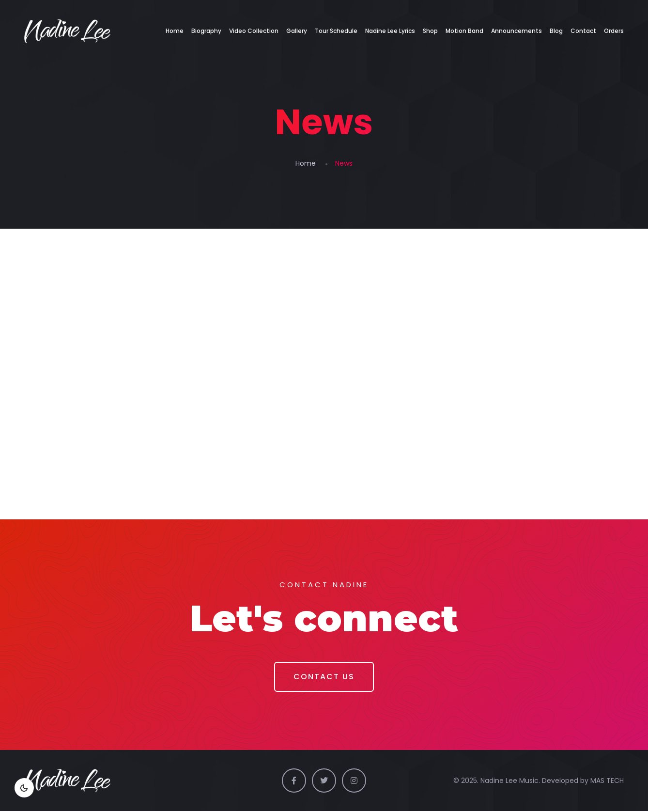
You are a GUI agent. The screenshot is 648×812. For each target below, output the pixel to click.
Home (175, 31)
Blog (556, 31)
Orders (614, 31)
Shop (430, 31)
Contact (583, 31)
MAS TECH (607, 781)
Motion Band (464, 31)
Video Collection (254, 31)
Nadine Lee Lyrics (390, 31)
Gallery (297, 31)
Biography (206, 31)
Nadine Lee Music (509, 781)
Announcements (517, 31)
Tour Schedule (336, 31)
